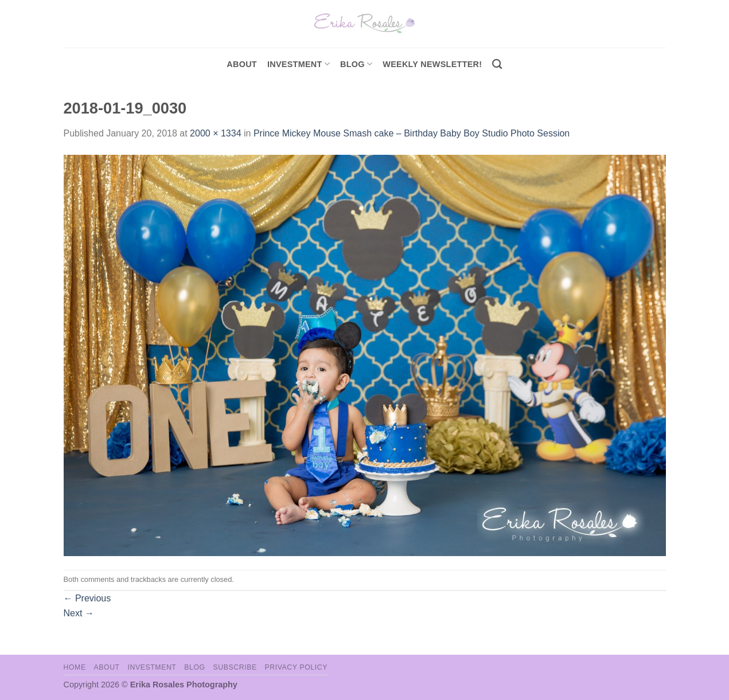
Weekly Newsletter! (432, 64)
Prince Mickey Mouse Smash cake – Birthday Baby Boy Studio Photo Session (412, 133)
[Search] (497, 64)
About (242, 64)
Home (75, 667)
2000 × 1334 (215, 133)
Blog (356, 64)
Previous (87, 598)
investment (299, 64)
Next (79, 613)
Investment (152, 667)
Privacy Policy (296, 667)
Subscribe (235, 667)
